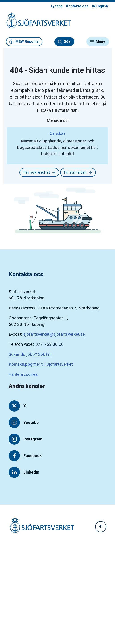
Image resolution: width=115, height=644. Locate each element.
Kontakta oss (77, 6)
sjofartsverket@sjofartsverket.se (54, 334)
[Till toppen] (101, 527)
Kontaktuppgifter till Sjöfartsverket (41, 364)
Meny (97, 42)
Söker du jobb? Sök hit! (30, 354)
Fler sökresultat (39, 172)
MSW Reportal (24, 42)
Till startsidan (78, 172)
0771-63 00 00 (49, 344)
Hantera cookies (23, 374)
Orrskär (57, 133)
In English (100, 6)
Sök (64, 42)
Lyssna (57, 6)
